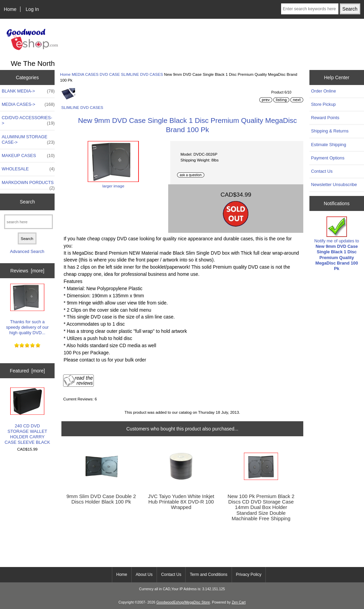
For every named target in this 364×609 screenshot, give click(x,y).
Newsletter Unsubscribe (334, 185)
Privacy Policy (249, 575)
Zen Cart (239, 602)
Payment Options (328, 158)
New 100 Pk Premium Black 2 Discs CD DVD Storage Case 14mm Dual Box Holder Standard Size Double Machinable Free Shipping (261, 507)
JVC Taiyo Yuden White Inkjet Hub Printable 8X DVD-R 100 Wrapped (181, 502)
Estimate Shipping (329, 145)
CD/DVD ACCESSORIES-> (28, 121)
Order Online (324, 91)
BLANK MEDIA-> (28, 91)
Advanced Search (27, 251)
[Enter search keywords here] (310, 9)
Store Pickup (323, 104)
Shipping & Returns (330, 131)
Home (10, 9)
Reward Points (325, 118)
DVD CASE (110, 74)
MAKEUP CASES (28, 156)
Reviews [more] (27, 271)
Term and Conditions (208, 575)
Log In (32, 9)
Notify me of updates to (337, 244)
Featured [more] (27, 371)
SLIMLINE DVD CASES (142, 74)
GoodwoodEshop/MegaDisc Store (183, 602)
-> (28, 104)
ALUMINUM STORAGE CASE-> (28, 140)
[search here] (28, 222)
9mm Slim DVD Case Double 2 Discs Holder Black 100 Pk (101, 499)
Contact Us (322, 171)
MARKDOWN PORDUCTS (28, 184)
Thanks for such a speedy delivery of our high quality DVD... (27, 310)
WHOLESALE (28, 169)
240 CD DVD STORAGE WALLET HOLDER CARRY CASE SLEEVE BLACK (27, 416)
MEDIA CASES (85, 74)
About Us (144, 575)
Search (27, 202)
